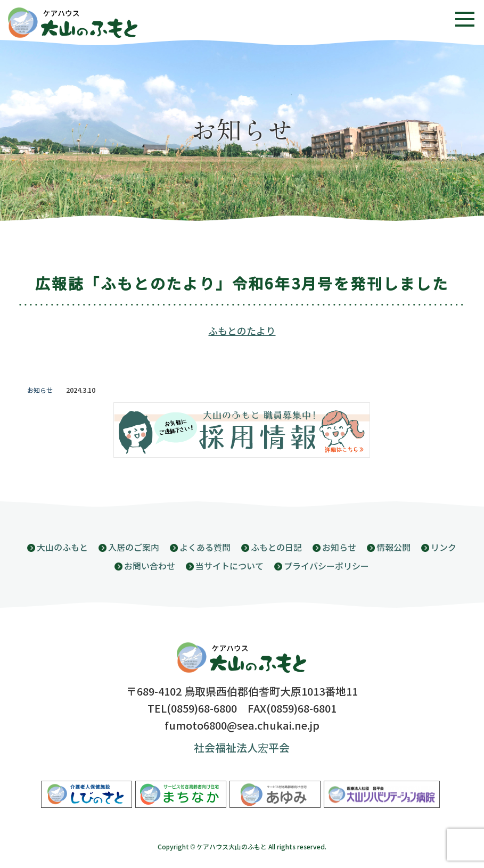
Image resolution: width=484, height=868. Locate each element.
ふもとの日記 (276, 548)
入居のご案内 (134, 548)
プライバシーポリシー (326, 567)
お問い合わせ (150, 567)
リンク (444, 548)
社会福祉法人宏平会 (242, 749)
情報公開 (393, 548)
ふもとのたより (242, 332)
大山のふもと (62, 548)
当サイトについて (229, 567)
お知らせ (40, 391)
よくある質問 (205, 548)
